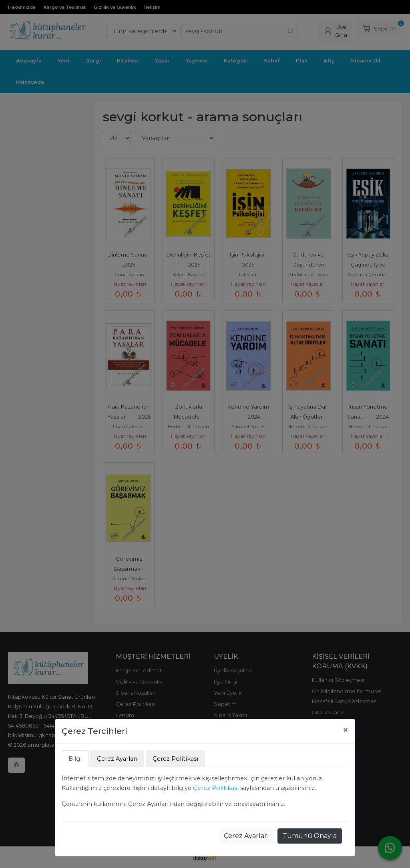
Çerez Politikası (216, 788)
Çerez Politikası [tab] (175, 759)
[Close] (346, 730)
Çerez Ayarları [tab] (117, 759)
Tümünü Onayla (310, 836)
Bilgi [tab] (75, 759)
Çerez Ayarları (246, 836)
